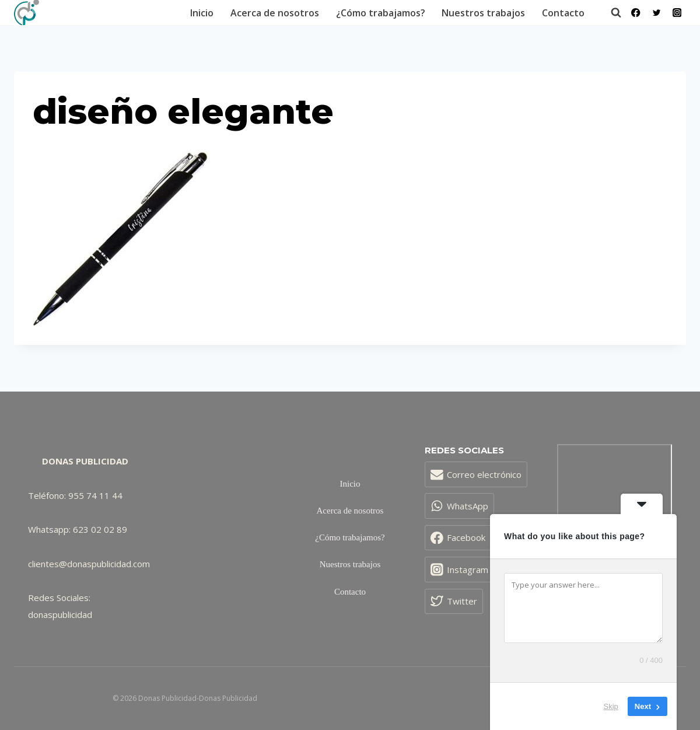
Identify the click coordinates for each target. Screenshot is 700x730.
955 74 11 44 (95, 495)
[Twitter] (657, 13)
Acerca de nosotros (275, 13)
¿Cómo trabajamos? (381, 13)
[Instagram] (677, 13)
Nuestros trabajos (483, 13)
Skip (611, 706)
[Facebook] (636, 13)
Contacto (563, 13)
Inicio (202, 13)
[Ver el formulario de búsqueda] (610, 13)
